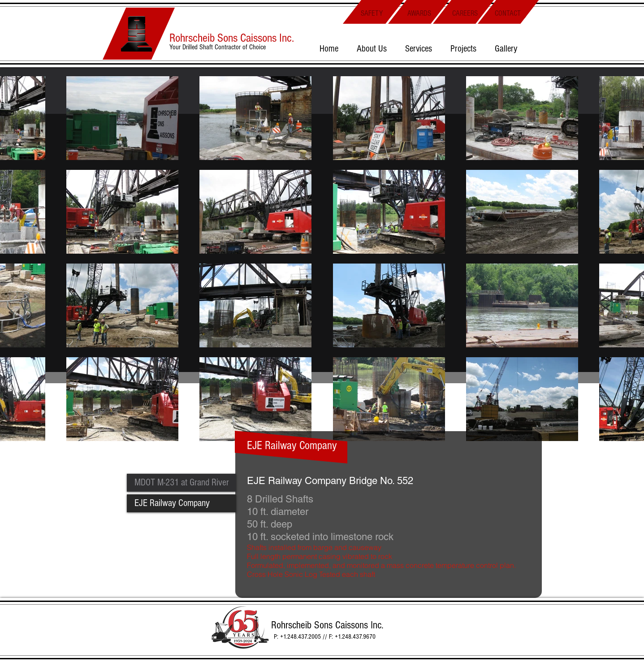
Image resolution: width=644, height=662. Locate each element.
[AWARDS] (419, 13)
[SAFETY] (372, 13)
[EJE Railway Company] (182, 503)
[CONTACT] (508, 13)
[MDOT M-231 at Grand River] (182, 483)
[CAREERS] (465, 13)
